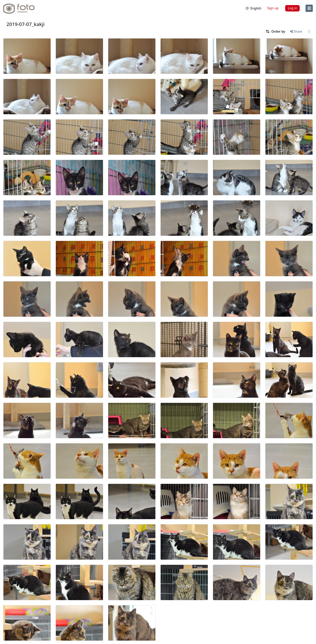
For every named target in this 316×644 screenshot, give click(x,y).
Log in (292, 8)
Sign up (273, 8)
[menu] (309, 8)
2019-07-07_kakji (25, 24)
